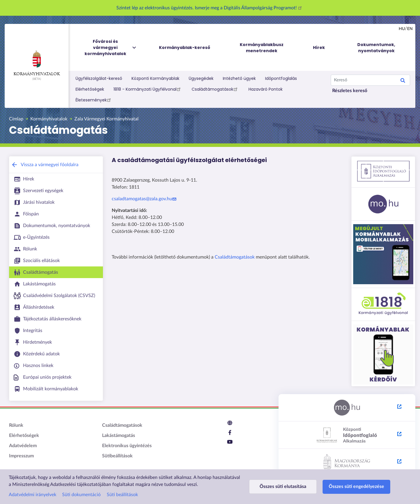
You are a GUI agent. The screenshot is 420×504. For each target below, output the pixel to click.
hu (402, 29)
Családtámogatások (215, 89)
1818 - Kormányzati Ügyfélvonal (148, 89)
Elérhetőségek (90, 89)
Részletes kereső (350, 91)
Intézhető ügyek (239, 78)
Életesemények (94, 100)
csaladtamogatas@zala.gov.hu (145, 199)
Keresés (403, 81)
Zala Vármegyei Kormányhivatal (106, 119)
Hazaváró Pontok (266, 89)
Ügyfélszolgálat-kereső (99, 78)
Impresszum (21, 456)
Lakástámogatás (119, 435)
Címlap (16, 119)
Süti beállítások (122, 495)
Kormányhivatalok (37, 63)
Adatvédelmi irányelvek (33, 495)
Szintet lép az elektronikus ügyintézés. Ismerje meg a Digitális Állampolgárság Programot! (210, 8)
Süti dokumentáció (81, 495)
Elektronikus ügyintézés (127, 446)
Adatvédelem (23, 446)
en (410, 29)
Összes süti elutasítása (283, 487)
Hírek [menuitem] (319, 48)
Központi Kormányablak (155, 78)
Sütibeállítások (117, 456)
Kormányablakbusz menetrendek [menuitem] (262, 48)
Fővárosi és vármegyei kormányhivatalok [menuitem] (111, 48)
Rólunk (16, 425)
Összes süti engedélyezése (356, 487)
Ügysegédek (201, 78)
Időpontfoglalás (281, 78)
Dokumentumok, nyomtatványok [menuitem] (376, 48)
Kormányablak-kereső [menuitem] (185, 48)
